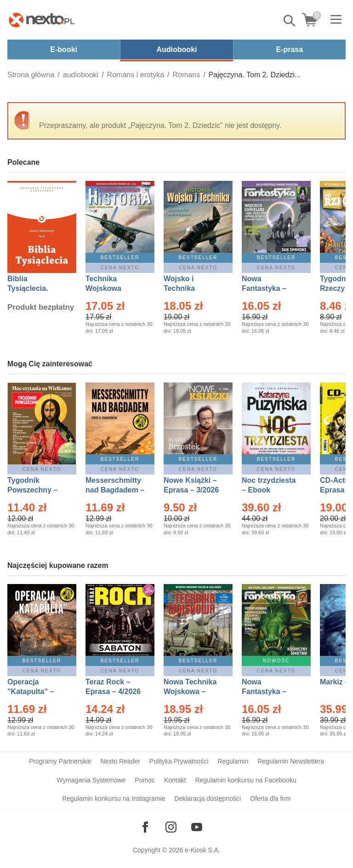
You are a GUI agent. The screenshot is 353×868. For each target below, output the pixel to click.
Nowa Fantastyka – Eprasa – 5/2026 (269, 692)
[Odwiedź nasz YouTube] (197, 827)
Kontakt (175, 780)
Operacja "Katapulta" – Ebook (31, 692)
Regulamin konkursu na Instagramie (114, 799)
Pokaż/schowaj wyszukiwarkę (290, 21)
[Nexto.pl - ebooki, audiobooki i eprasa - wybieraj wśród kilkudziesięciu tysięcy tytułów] (42, 20)
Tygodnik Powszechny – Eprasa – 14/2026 (37, 490)
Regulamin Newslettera (291, 761)
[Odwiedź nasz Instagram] (171, 827)
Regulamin (233, 761)
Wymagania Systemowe (91, 780)
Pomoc (145, 780)
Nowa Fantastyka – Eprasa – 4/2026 (269, 288)
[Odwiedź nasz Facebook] (145, 827)
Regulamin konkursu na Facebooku (245, 780)
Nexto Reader (120, 761)
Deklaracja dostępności (208, 799)
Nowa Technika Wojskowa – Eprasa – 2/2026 (191, 692)
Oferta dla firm (270, 799)
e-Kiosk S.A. (202, 850)
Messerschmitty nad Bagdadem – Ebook (115, 490)
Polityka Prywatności (179, 761)
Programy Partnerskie (60, 761)
